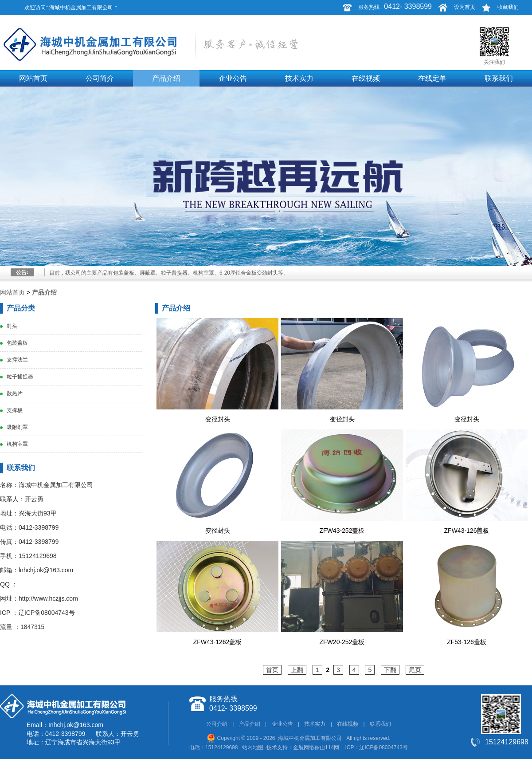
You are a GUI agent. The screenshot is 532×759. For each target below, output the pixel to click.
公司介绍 (217, 724)
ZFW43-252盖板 (342, 531)
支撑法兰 (17, 360)
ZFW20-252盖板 (342, 642)
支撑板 (15, 410)
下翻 (390, 670)
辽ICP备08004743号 (47, 613)
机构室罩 (17, 444)
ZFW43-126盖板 (467, 531)
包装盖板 (17, 343)
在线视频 (366, 78)
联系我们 (499, 78)
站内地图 (253, 747)
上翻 (297, 670)
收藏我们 (508, 7)
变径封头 (218, 419)
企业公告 (233, 78)
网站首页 (33, 78)
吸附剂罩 (17, 427)
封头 (12, 326)
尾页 (415, 670)
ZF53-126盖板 (467, 642)
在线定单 (432, 78)
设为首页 (465, 7)
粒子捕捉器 (20, 377)
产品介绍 (166, 78)
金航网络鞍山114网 (316, 747)
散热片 (15, 393)
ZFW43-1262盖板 (218, 642)
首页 (272, 670)
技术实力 (299, 78)
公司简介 (100, 78)
